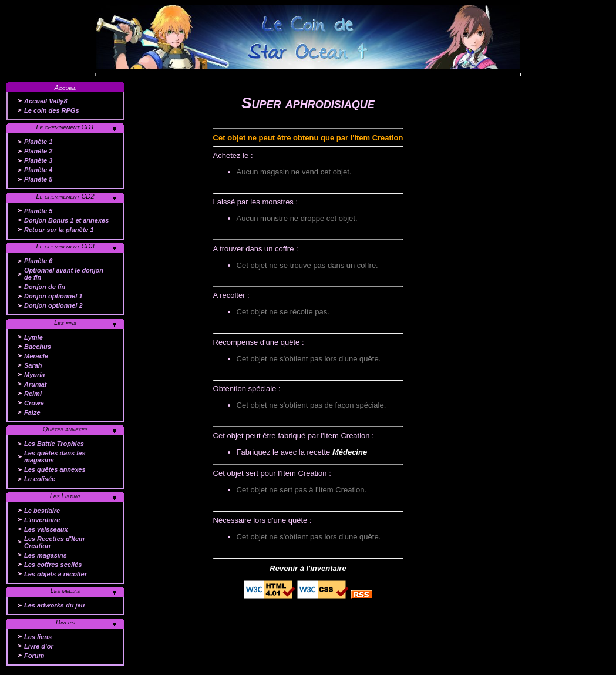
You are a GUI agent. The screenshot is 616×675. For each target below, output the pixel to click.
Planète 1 (38, 142)
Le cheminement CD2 (65, 196)
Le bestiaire (42, 511)
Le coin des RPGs (52, 110)
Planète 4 (38, 170)
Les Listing (65, 496)
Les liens (38, 637)
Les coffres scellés (53, 565)
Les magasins (46, 555)
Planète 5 (38, 179)
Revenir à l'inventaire (308, 568)
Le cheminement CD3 (65, 246)
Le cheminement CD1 (65, 127)
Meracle (36, 356)
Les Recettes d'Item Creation (54, 542)
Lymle (33, 337)
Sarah (33, 365)
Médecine (350, 452)
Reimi (33, 394)
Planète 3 (38, 160)
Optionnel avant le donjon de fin (64, 274)
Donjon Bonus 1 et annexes (66, 220)
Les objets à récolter (55, 574)
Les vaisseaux (46, 529)
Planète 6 (38, 261)
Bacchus (38, 347)
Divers (65, 622)
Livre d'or (39, 646)
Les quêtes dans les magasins (55, 456)
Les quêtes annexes (55, 469)
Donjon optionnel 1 (53, 296)
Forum (34, 656)
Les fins (65, 323)
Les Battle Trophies (54, 444)
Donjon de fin (45, 287)
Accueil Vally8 (46, 101)
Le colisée (40, 479)
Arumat (36, 384)
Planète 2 (38, 151)
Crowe (34, 403)
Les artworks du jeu (54, 605)
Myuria (34, 375)
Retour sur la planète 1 (59, 230)
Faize (32, 412)
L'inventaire (42, 520)
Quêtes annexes (65, 429)
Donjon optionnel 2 (53, 305)
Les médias (65, 590)
